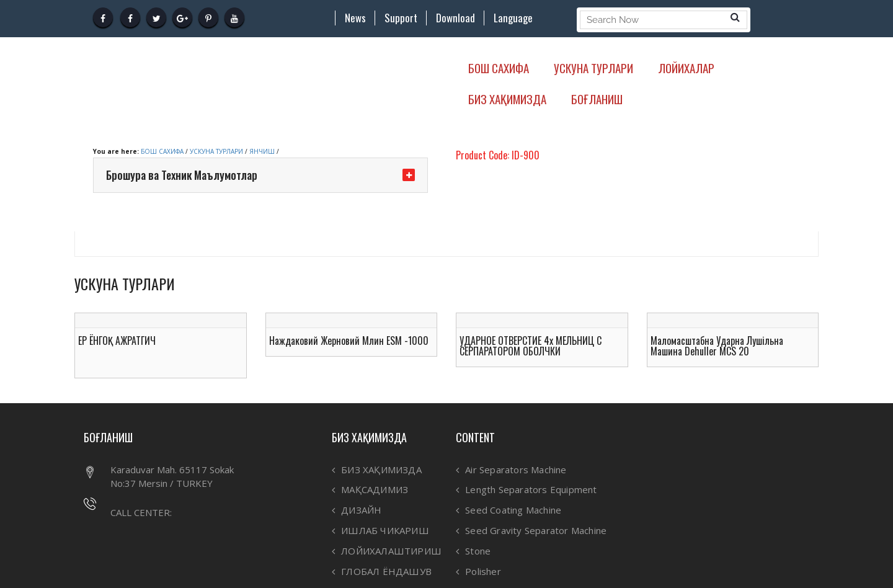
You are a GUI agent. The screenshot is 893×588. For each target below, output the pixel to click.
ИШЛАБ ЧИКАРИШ (385, 531)
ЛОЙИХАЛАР (686, 68)
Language (513, 18)
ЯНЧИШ (262, 151)
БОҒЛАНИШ (597, 99)
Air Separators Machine (516, 470)
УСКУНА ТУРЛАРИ (593, 68)
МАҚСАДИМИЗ (375, 490)
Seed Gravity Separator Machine (536, 531)
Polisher (483, 572)
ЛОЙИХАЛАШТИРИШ (391, 551)
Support (401, 18)
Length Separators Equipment (531, 490)
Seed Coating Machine (513, 510)
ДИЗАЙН (361, 510)
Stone (478, 551)
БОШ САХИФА (499, 68)
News (355, 18)
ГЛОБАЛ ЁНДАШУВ (386, 572)
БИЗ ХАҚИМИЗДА (507, 99)
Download (455, 18)
